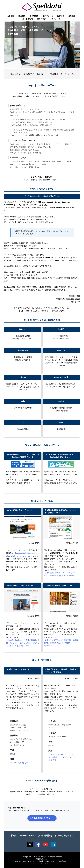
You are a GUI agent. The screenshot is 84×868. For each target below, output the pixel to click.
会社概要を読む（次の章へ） (42, 818)
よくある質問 (28, 19)
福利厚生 (72, 16)
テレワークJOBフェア (19, 763)
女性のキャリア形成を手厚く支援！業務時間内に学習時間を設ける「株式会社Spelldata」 (61, 643)
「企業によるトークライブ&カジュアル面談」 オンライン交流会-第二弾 (62, 757)
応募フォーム (55, 19)
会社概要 (11, 16)
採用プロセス (48, 16)
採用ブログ (41, 19)
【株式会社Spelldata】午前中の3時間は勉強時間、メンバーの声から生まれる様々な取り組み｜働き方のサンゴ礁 (23, 643)
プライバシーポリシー (42, 864)
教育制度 (61, 16)
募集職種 (22, 16)
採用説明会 (34, 16)
